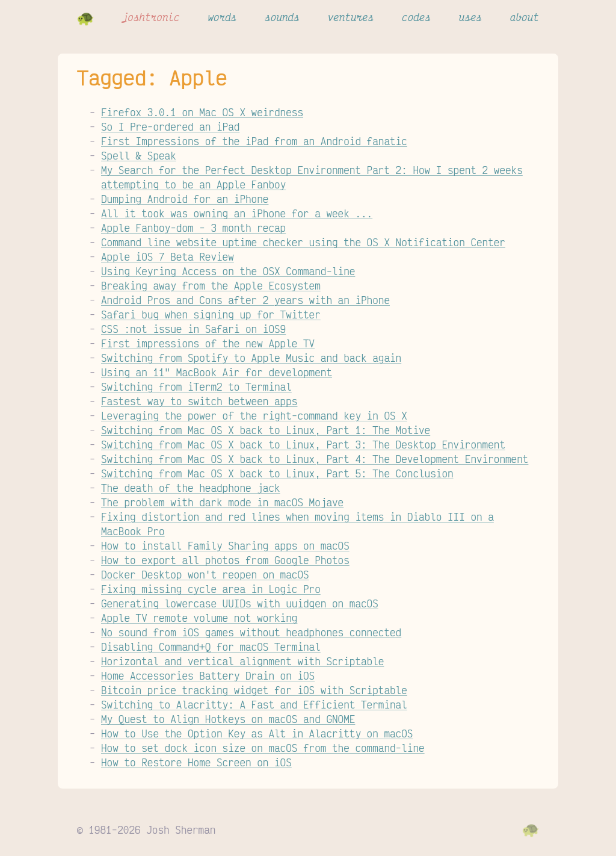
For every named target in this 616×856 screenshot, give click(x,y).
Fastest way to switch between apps (199, 401)
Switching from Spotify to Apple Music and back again (251, 358)
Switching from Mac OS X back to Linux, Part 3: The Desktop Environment (303, 444)
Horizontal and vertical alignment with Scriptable (242, 661)
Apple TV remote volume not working (199, 618)
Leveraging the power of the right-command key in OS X (254, 415)
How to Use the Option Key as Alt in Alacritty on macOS (257, 733)
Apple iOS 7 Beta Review (168, 256)
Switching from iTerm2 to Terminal (196, 386)
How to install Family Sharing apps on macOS (225, 545)
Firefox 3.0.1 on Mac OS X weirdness (202, 112)
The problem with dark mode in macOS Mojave (222, 502)
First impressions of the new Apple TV (208, 343)
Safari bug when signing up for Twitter (211, 314)
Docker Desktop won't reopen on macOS (205, 574)
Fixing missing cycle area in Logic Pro (211, 589)
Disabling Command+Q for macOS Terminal (211, 647)
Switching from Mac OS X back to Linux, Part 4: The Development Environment (315, 459)
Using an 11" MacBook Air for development (217, 372)
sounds (282, 17)
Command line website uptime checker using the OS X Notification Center (303, 242)
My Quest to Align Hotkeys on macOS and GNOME (228, 719)
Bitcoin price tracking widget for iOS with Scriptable (254, 690)
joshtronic (151, 17)
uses (470, 17)
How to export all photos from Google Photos (225, 560)
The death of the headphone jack (191, 488)
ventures (351, 17)
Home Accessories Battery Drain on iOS (208, 675)
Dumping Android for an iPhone (185, 199)
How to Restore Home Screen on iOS (196, 762)
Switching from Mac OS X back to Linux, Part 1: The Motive (266, 430)
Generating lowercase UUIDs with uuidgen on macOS (240, 603)
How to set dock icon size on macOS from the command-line (263, 748)
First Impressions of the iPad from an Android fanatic (254, 141)
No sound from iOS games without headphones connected (251, 632)
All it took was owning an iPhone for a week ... (237, 213)
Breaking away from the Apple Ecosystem (211, 285)
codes (416, 17)
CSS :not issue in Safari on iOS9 (193, 329)
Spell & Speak (139, 155)
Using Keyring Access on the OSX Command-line (228, 271)
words (222, 17)
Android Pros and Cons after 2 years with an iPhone (245, 300)
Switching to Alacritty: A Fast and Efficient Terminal (254, 704)
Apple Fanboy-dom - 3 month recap (193, 228)
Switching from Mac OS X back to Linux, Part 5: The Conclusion (277, 473)
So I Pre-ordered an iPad (170, 126)
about (525, 17)
